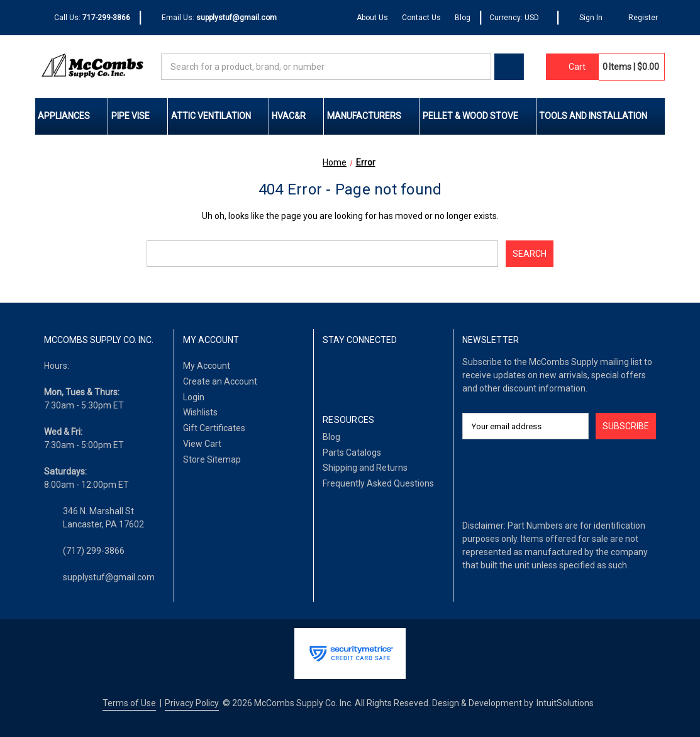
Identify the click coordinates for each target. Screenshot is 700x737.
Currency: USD (519, 18)
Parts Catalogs (352, 453)
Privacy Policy (192, 703)
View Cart (202, 444)
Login (194, 397)
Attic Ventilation (219, 116)
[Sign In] (585, 18)
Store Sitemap (212, 459)
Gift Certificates (214, 428)
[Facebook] (330, 373)
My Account (207, 366)
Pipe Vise (138, 116)
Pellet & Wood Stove (478, 116)
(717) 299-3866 (94, 551)
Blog (463, 18)
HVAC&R (296, 116)
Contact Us (421, 18)
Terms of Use (129, 703)
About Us (372, 18)
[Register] (637, 18)
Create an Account (220, 381)
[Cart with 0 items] (572, 67)
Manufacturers (372, 116)
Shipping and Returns (365, 468)
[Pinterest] (402, 373)
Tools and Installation (601, 116)
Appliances (71, 116)
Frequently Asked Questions (378, 483)
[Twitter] (378, 373)
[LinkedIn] (354, 373)
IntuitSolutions (565, 703)
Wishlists (200, 412)
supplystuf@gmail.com (109, 577)
